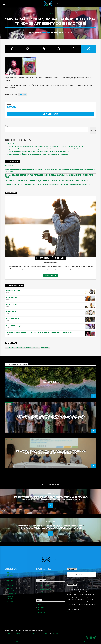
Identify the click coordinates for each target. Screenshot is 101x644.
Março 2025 (10, 580)
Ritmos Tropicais (13, 305)
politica (36, 348)
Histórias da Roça (14, 326)
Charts (45, 634)
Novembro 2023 (11, 594)
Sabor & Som (11, 312)
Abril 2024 (10, 586)
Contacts (55, 634)
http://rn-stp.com (45, 585)
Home (40, 604)
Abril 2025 (10, 578)
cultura (19, 348)
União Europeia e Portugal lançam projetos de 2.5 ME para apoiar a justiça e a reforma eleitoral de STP (38, 154)
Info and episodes (50, 276)
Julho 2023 (10, 599)
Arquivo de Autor (50, 114)
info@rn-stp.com (45, 593)
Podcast (18, 634)
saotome (9, 395)
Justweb (46, 32)
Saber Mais (71, 612)
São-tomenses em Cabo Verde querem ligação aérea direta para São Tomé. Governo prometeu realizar (39, 151)
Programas (42, 607)
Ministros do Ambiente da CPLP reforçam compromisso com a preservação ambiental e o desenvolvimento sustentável (51, 527)
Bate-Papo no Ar (13, 319)
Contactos (42, 612)
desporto (28, 348)
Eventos (41, 610)
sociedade (45, 348)
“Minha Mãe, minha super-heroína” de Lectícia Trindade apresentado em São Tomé (39, 333)
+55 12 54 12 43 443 (45, 589)
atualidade (23, 95)
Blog (27, 634)
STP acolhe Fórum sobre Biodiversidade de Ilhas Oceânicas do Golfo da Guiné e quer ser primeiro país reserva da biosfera (45, 146)
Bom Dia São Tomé (13, 291)
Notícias (50, 14)
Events (36, 634)
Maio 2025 (10, 575)
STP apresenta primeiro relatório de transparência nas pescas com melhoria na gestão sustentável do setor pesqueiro (51, 498)
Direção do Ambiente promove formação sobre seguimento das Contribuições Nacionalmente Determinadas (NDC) (42, 149)
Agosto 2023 (10, 596)
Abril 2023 (10, 601)
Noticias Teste (11, 143)
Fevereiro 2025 (11, 583)
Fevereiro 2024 (11, 591)
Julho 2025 (10, 572)
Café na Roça (12, 298)
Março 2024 (10, 588)
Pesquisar (8, 126)
